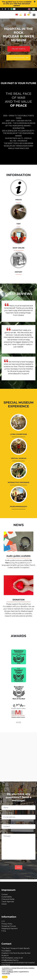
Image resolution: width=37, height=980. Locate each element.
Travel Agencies (8, 902)
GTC (3, 921)
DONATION (19, 600)
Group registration (18, 58)
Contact (5, 894)
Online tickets (18, 49)
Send (19, 867)
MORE (19, 722)
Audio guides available (18, 556)
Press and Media (8, 899)
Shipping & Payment (10, 929)
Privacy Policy (7, 924)
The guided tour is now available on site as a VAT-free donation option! (17, 4)
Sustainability (7, 897)
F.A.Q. (4, 931)
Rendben (5, 977)
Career (4, 904)
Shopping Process (9, 926)
